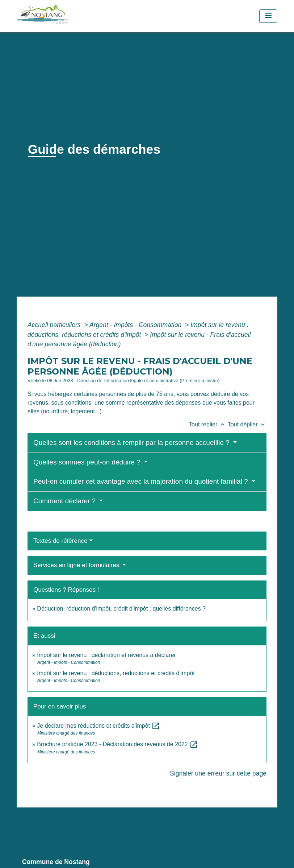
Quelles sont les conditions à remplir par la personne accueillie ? (132, 443)
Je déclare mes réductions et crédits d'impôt (98, 726)
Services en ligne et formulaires (77, 565)
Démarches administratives (155, 165)
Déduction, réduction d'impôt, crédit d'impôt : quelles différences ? (121, 609)
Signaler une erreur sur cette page (218, 773)
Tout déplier (247, 424)
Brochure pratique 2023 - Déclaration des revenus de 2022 (117, 744)
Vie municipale (83, 165)
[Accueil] (62, 16)
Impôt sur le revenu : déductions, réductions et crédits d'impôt (116, 673)
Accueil (41, 165)
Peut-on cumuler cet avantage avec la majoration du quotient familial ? (142, 481)
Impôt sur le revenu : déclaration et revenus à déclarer (106, 655)
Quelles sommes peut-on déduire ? (88, 462)
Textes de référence (60, 541)
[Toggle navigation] (268, 16)
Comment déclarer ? (65, 501)
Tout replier (208, 424)
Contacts (47, 837)
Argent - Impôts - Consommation (136, 325)
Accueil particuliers (55, 325)
